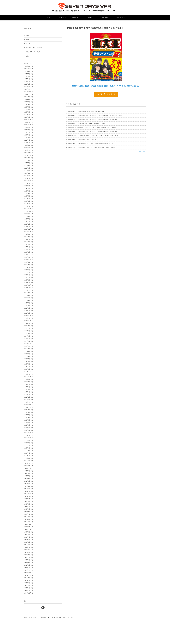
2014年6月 (27, 331)
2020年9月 (27, 158)
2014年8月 (27, 326)
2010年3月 (27, 456)
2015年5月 (27, 303)
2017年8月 (27, 237)
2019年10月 (28, 186)
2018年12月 (28, 209)
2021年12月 (28, 120)
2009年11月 (28, 466)
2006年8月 (27, 555)
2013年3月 (27, 364)
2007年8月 (27, 534)
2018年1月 (27, 227)
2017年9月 (27, 234)
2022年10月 (28, 94)
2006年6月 (27, 560)
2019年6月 (27, 194)
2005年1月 (27, 591)
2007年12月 (28, 524)
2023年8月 (27, 71)
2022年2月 (27, 115)
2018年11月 (28, 211)
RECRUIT (105, 18)
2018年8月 (27, 216)
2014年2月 (27, 339)
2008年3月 (27, 517)
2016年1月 (27, 283)
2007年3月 (27, 542)
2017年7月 (27, 239)
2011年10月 (28, 407)
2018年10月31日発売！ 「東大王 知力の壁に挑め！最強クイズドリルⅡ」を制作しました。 (106, 86)
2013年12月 (28, 344)
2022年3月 (27, 112)
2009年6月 (27, 479)
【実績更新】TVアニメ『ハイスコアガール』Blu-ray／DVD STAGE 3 (98, 121)
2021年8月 (27, 130)
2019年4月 (27, 199)
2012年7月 (27, 384)
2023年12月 (28, 69)
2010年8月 (27, 443)
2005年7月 (27, 580)
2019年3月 (27, 201)
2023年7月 (27, 74)
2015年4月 (27, 305)
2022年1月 (27, 117)
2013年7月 (27, 354)
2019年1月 (27, 206)
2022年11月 (28, 92)
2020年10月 (28, 155)
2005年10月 (28, 575)
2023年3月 (27, 82)
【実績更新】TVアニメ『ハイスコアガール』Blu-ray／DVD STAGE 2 (98, 133)
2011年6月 (27, 417)
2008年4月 (27, 514)
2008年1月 (27, 522)
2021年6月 (27, 135)
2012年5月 (27, 389)
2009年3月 (27, 486)
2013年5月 (27, 359)
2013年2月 (27, 367)
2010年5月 (27, 450)
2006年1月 (27, 568)
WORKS (61, 18)
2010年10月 (28, 438)
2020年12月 (28, 150)
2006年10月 (28, 550)
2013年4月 (27, 361)
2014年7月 (27, 328)
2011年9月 (27, 410)
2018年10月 (28, 214)
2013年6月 (27, 356)
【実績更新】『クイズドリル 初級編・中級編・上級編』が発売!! (96, 149)
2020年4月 (27, 171)
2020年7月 (27, 163)
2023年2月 (27, 84)
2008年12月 (28, 494)
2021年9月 (27, 127)
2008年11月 (28, 496)
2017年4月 (27, 247)
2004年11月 (28, 593)
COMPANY (90, 18)
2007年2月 (27, 545)
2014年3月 (27, 336)
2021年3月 (27, 143)
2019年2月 (27, 204)
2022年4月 (27, 110)
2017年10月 (28, 232)
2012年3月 (27, 395)
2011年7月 (27, 415)
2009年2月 (27, 489)
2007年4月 (27, 540)
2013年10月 (28, 346)
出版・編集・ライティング (34, 52)
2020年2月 (27, 176)
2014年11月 (28, 318)
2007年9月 (27, 532)
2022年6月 (27, 104)
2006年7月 (27, 557)
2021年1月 (27, 148)
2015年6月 (27, 300)
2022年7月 (27, 102)
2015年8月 (27, 295)
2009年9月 (27, 471)
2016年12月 (28, 255)
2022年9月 (27, 97)
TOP (49, 18)
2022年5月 (27, 107)
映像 (27, 56)
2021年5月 (27, 137)
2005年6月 (27, 583)
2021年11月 (28, 122)
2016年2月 (27, 280)
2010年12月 (28, 433)
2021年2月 (27, 145)
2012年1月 (27, 400)
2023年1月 (27, 87)
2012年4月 (27, 392)
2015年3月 (27, 308)
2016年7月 (27, 267)
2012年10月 (28, 377)
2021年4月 (27, 140)
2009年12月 (28, 463)
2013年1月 (27, 369)
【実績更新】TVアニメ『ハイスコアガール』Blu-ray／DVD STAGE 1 (99, 137)
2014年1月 (27, 341)
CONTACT (120, 18)
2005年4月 (27, 588)
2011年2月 (27, 428)
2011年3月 (27, 425)
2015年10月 (28, 290)
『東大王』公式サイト (107, 94)
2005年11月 (28, 573)
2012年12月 (28, 372)
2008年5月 (27, 512)
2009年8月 (27, 473)
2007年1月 (27, 547)
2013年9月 (27, 349)
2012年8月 (27, 382)
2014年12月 (28, 316)
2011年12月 (28, 402)
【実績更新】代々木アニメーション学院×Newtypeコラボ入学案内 (96, 129)
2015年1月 (27, 313)
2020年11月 (28, 153)
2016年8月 (27, 265)
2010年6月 (27, 448)
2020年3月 (27, 173)
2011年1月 (27, 430)
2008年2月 (27, 519)
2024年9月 (27, 66)
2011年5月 (27, 420)
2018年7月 (27, 219)
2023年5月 (27, 76)
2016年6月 (27, 270)
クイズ (28, 44)
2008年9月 (27, 501)
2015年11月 (28, 288)
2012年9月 (27, 379)
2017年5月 (27, 244)
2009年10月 (28, 468)
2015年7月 (27, 298)
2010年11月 (28, 435)
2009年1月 (27, 491)
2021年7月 (27, 132)
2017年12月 (28, 229)
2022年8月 (27, 99)
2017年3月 (27, 250)
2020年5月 (27, 168)
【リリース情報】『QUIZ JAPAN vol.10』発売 (91, 125)
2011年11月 (28, 405)
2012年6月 (27, 387)
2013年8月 (27, 351)
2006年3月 (27, 565)
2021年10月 (28, 125)
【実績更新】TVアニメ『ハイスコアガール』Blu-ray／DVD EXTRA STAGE (100, 117)
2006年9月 (27, 552)
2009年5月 (27, 481)
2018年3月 (27, 221)
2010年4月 (27, 453)
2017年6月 (27, 242)
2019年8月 (27, 191)
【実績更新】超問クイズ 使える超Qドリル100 (91, 113)
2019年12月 (28, 181)
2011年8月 (27, 412)
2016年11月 (28, 257)
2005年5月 (27, 585)
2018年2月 (27, 224)
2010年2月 (27, 458)
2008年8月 (27, 504)
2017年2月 (27, 252)
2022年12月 (28, 89)
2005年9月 (27, 578)
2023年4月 (27, 79)
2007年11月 (28, 527)
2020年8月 (27, 160)
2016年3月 (27, 277)
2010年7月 (27, 445)
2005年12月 (28, 570)
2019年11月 (28, 183)
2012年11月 (28, 374)
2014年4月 (27, 333)
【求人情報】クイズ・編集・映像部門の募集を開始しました (95, 145)
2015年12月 (28, 285)
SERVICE (75, 18)
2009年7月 (27, 476)
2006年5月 (27, 563)
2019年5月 (27, 196)
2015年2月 (27, 311)
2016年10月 (28, 260)
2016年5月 (27, 272)
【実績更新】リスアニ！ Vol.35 (87, 141)
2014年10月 (28, 321)
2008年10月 (28, 499)
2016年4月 (27, 275)
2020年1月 (27, 178)
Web (27, 39)
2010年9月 (27, 440)
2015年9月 (27, 293)
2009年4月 (27, 484)
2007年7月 (27, 537)
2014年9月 (27, 323)
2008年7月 (27, 507)
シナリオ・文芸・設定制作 (34, 48)
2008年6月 (27, 509)
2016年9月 (27, 262)
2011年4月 (27, 423)
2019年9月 (27, 188)
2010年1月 (27, 461)
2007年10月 (28, 529)
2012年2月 (27, 397)
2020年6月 (27, 166)
